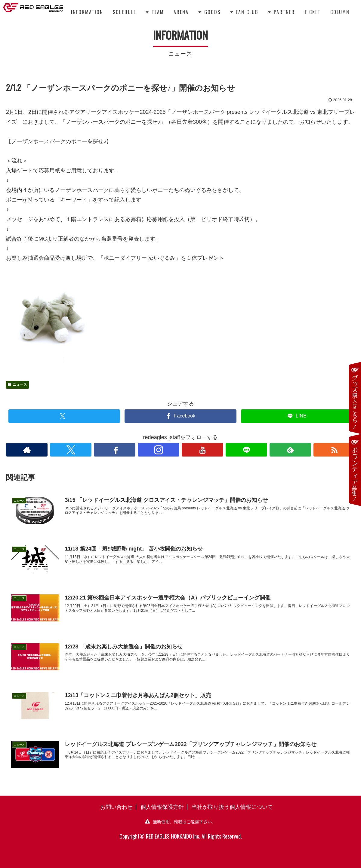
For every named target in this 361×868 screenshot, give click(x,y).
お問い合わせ (116, 806)
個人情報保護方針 (162, 806)
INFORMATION (87, 12)
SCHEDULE (124, 12)
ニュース (17, 384)
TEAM (155, 12)
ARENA (181, 12)
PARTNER (281, 12)
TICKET (313, 12)
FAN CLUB (244, 12)
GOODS (209, 12)
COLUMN (340, 12)
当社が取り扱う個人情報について (232, 806)
